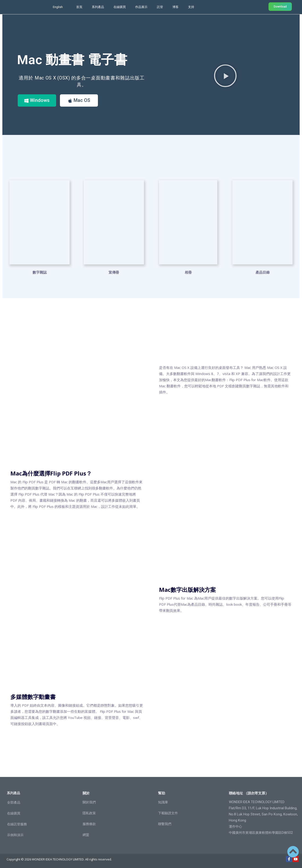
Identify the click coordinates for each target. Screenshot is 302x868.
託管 (160, 7)
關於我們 (89, 802)
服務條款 (89, 824)
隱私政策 (89, 813)
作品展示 (141, 7)
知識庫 (163, 802)
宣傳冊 (114, 272)
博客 (176, 7)
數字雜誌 (40, 272)
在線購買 (120, 7)
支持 (191, 7)
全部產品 (14, 802)
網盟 (86, 835)
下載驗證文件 (168, 813)
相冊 (188, 272)
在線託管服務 (17, 824)
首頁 (79, 7)
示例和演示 (15, 835)
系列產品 (98, 7)
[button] (225, 75)
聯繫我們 (165, 824)
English (58, 7)
